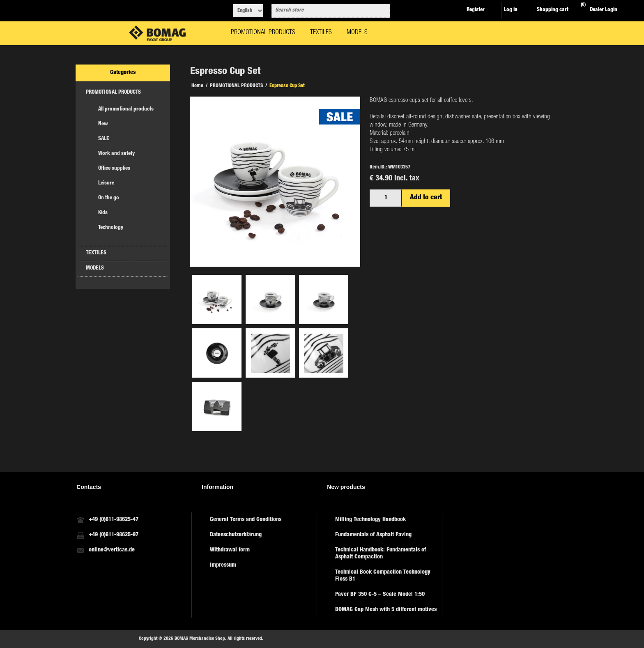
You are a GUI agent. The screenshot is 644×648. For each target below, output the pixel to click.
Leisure (106, 183)
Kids (103, 213)
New (103, 124)
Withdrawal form (230, 550)
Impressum (223, 565)
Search (382, 11)
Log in (511, 10)
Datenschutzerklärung (236, 535)
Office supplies (114, 169)
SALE (104, 139)
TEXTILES (96, 253)
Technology (111, 228)
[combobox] (323, 11)
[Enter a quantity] (386, 198)
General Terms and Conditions (246, 520)
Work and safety (116, 154)
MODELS (95, 269)
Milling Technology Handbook (370, 520)
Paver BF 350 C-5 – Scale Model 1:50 (380, 595)
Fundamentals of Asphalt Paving (373, 535)
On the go (109, 198)
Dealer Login (604, 10)
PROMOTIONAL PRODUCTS (113, 93)
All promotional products (126, 110)
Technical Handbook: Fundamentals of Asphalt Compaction (381, 554)
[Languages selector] (248, 11)
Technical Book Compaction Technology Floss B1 (383, 576)
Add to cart (426, 198)
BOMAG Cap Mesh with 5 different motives (386, 610)
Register (476, 10)
